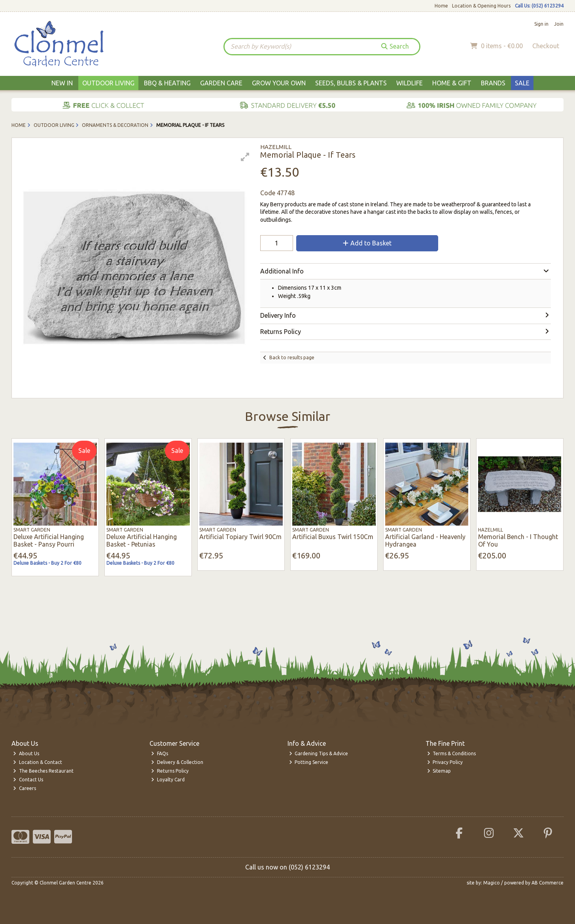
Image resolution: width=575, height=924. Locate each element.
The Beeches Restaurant (43, 771)
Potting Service (309, 762)
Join (559, 24)
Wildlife (409, 83)
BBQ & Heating (167, 83)
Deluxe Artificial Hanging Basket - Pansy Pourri (49, 540)
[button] (245, 157)
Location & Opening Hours (481, 6)
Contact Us (28, 780)
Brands (493, 83)
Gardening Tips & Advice (319, 753)
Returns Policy (170, 771)
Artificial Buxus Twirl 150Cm (333, 537)
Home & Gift (452, 83)
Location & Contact (38, 762)
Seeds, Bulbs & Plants (351, 83)
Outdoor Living (108, 83)
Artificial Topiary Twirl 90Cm (240, 537)
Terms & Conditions (452, 753)
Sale (522, 83)
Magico (492, 883)
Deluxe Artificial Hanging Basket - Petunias (142, 540)
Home (441, 6)
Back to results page (292, 357)
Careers (25, 788)
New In (62, 83)
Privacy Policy (445, 762)
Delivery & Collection (177, 762)
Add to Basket (367, 243)
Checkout (546, 46)
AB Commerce (548, 883)
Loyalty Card (168, 780)
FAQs (160, 753)
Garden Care (221, 83)
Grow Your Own (279, 83)
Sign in (541, 24)
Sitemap (439, 771)
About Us (26, 753)
